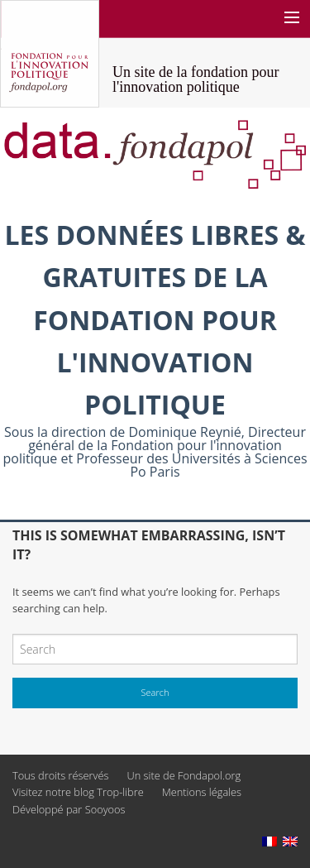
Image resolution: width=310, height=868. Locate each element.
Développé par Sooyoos (69, 809)
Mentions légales (202, 792)
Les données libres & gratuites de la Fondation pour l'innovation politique (155, 319)
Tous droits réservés (60, 775)
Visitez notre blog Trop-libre (78, 792)
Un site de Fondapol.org (184, 775)
